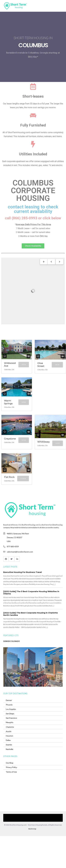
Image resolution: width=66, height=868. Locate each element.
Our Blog (10, 763)
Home (6, 816)
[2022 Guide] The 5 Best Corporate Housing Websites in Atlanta (31, 593)
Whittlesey (44, 442)
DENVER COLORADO (12, 641)
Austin (9, 731)
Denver (9, 700)
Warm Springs (8, 402)
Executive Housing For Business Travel (23, 572)
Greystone (10, 439)
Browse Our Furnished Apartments (36, 816)
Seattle (9, 745)
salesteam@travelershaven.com (20, 552)
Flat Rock (9, 477)
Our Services (16, 816)
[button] (33, 246)
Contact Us (55, 816)
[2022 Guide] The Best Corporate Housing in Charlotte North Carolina (31, 614)
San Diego (10, 714)
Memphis (10, 722)
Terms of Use (11, 772)
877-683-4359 (13, 547)
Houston (9, 736)
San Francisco (11, 718)
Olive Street (41, 365)
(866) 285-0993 (32, 820)
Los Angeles (11, 709)
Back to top (32, 829)
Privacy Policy (11, 767)
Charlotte (10, 727)
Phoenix (9, 705)
